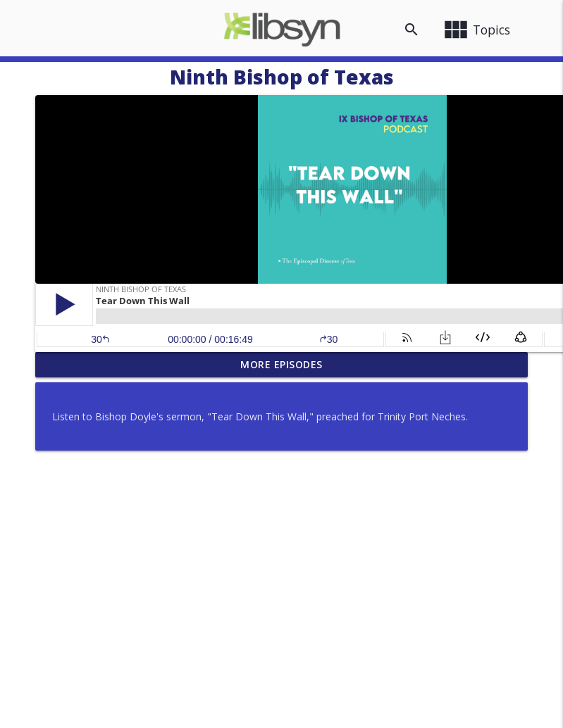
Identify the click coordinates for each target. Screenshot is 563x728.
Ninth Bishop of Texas (282, 77)
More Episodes (281, 364)
